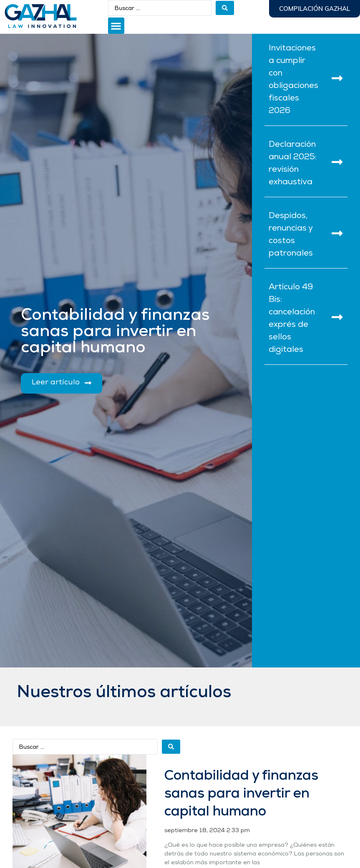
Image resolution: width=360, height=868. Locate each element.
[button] (116, 26)
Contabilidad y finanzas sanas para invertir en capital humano (241, 794)
